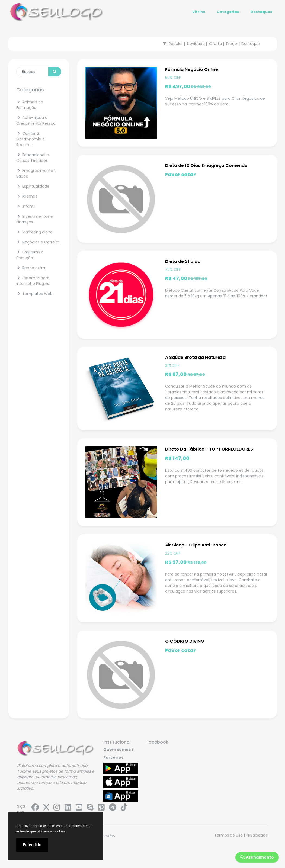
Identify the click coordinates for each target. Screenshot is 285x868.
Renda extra (31, 268)
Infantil (26, 206)
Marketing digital (35, 232)
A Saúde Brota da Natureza (195, 357)
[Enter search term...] (32, 72)
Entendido (32, 845)
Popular (176, 44)
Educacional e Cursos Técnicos (33, 158)
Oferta (215, 44)
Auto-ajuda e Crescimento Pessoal (36, 120)
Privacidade (257, 835)
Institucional (117, 742)
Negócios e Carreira (38, 242)
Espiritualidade (33, 186)
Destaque (251, 44)
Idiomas (27, 196)
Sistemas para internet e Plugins (33, 281)
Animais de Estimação (30, 105)
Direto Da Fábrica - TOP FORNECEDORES (209, 449)
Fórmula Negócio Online (192, 70)
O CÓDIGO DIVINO (185, 641)
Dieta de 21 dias (182, 261)
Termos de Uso (228, 835)
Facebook (157, 742)
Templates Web (34, 294)
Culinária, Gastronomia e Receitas (31, 139)
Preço (232, 44)
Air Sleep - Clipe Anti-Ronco (196, 545)
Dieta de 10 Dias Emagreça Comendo (206, 165)
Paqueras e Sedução (30, 255)
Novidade (196, 44)
